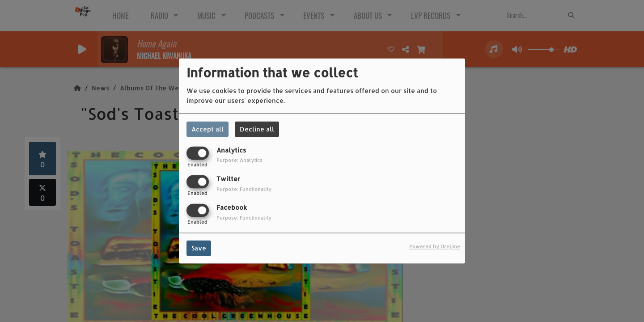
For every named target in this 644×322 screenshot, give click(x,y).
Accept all (208, 129)
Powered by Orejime (435, 247)
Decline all (257, 129)
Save (199, 248)
